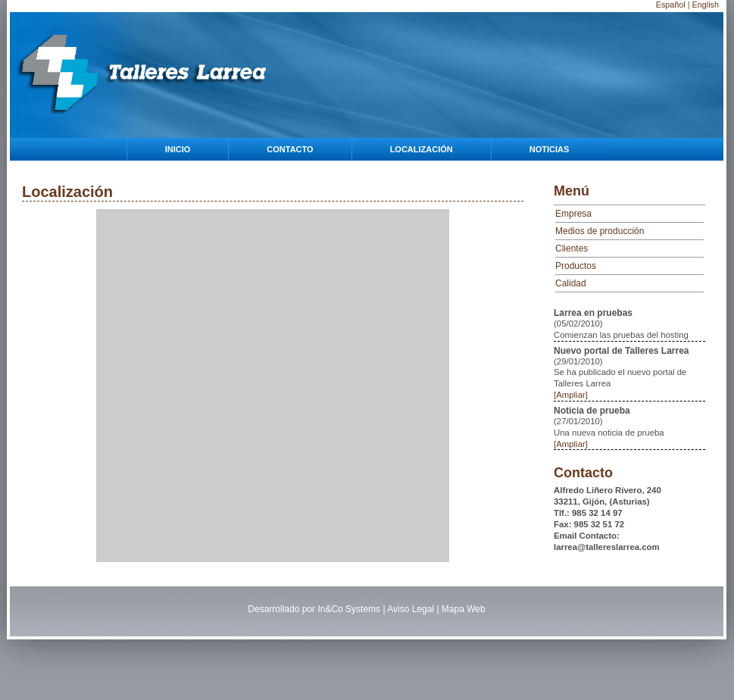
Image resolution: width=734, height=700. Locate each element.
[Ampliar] (571, 395)
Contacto (290, 149)
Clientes (572, 248)
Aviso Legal (411, 609)
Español (671, 5)
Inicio (178, 149)
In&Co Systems (349, 609)
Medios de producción (600, 231)
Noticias (550, 149)
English (706, 5)
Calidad (571, 283)
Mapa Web (464, 609)
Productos (576, 266)
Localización (422, 149)
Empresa (573, 214)
